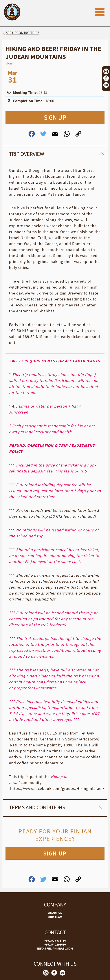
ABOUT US (55, 913)
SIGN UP (55, 117)
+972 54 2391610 (55, 944)
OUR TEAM (55, 917)
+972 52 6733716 (55, 940)
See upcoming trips (23, 33)
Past (10, 63)
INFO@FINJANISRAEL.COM (55, 948)
